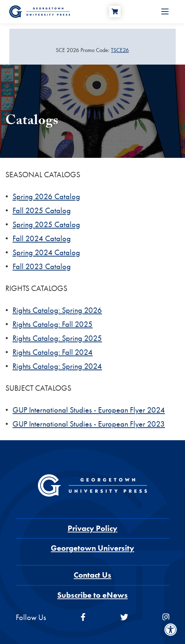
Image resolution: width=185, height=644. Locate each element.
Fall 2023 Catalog (42, 266)
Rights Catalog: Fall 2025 (53, 324)
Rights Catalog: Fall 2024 (53, 352)
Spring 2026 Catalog (46, 196)
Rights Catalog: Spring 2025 (57, 338)
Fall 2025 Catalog (42, 210)
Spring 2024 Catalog (46, 252)
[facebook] (83, 617)
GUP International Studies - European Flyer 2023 (89, 424)
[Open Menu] (165, 11)
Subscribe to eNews (92, 595)
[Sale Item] (92, 50)
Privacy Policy (92, 528)
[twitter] (124, 617)
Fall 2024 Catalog (42, 238)
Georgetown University (92, 548)
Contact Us (92, 575)
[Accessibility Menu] (171, 630)
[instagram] (166, 617)
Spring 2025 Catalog (46, 224)
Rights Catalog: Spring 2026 (57, 310)
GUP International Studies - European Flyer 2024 (89, 410)
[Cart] (115, 11)
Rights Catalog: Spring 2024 (57, 366)
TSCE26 (120, 50)
